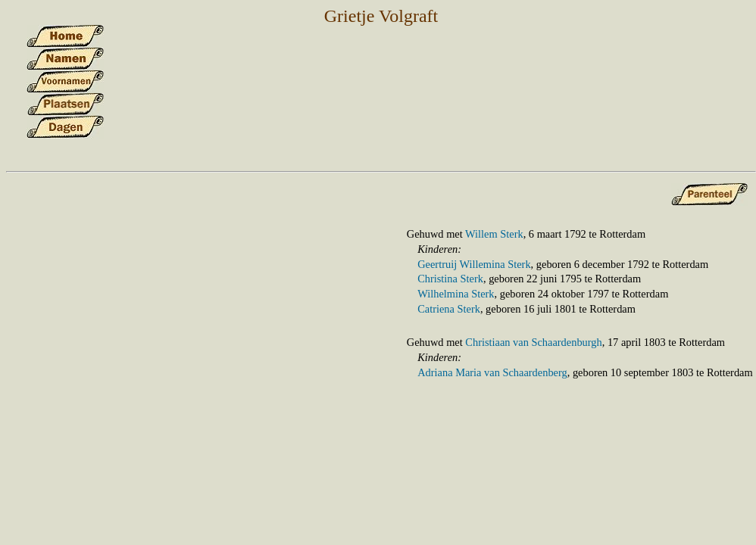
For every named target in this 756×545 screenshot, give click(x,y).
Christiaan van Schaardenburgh (533, 342)
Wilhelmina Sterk (456, 294)
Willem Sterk (494, 234)
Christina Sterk (450, 279)
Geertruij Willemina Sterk (474, 264)
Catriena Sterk (449, 309)
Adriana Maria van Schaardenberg (492, 372)
